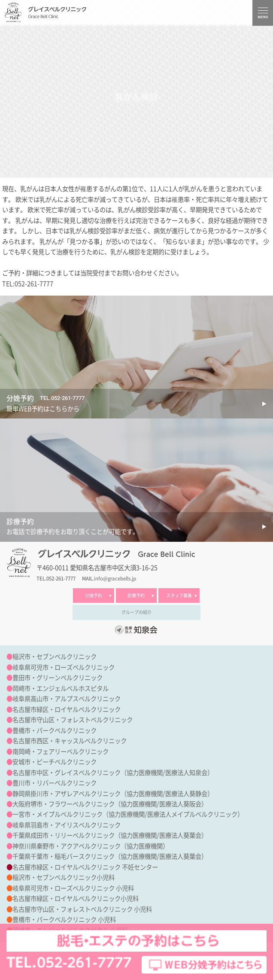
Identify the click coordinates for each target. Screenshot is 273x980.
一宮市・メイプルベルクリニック (58, 814)
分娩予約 (94, 595)
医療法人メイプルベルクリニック (192, 814)
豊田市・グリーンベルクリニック (58, 678)
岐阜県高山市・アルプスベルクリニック (67, 699)
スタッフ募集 (179, 595)
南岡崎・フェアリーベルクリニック (61, 752)
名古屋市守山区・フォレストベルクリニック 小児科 (82, 909)
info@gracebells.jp (115, 579)
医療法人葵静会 (186, 794)
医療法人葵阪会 (180, 804)
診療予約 (136, 595)
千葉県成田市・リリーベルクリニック (64, 835)
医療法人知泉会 (186, 773)
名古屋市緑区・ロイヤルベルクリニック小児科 (76, 899)
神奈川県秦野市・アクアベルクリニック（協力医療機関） (91, 846)
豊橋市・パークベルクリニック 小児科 (64, 920)
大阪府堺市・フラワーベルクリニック (64, 804)
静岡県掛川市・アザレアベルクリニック (67, 794)
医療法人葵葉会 (180, 835)
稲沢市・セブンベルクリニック (55, 657)
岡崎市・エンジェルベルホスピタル (61, 688)
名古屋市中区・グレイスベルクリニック (67, 773)
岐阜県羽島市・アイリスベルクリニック (67, 825)
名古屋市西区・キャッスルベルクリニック (70, 741)
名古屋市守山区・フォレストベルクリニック (73, 720)
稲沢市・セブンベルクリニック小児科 (64, 878)
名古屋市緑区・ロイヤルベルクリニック (67, 710)
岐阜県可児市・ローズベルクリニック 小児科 (73, 888)
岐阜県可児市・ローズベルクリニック (64, 667)
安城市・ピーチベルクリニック (55, 762)
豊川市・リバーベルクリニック (55, 783)
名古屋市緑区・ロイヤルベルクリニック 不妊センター (85, 867)
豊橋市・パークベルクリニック (55, 731)
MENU (263, 13)
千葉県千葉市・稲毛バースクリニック (64, 856)
